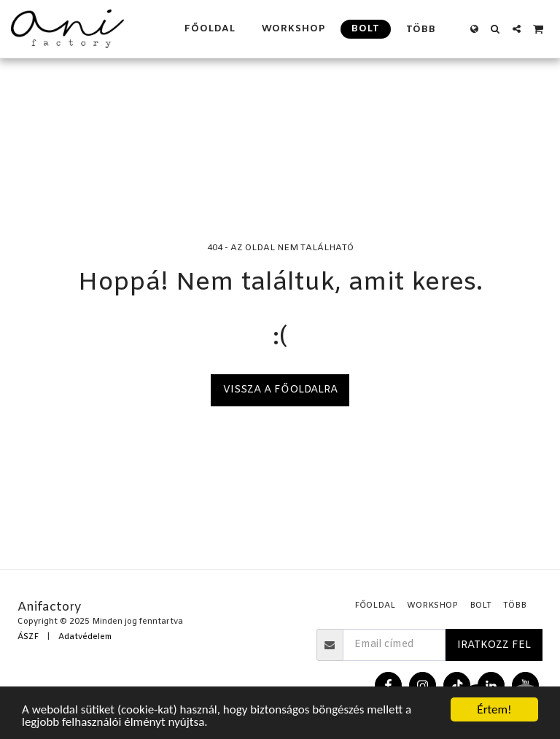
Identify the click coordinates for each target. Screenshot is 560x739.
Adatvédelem (85, 637)
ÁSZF (28, 637)
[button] (495, 29)
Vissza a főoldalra (280, 390)
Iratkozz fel (494, 645)
